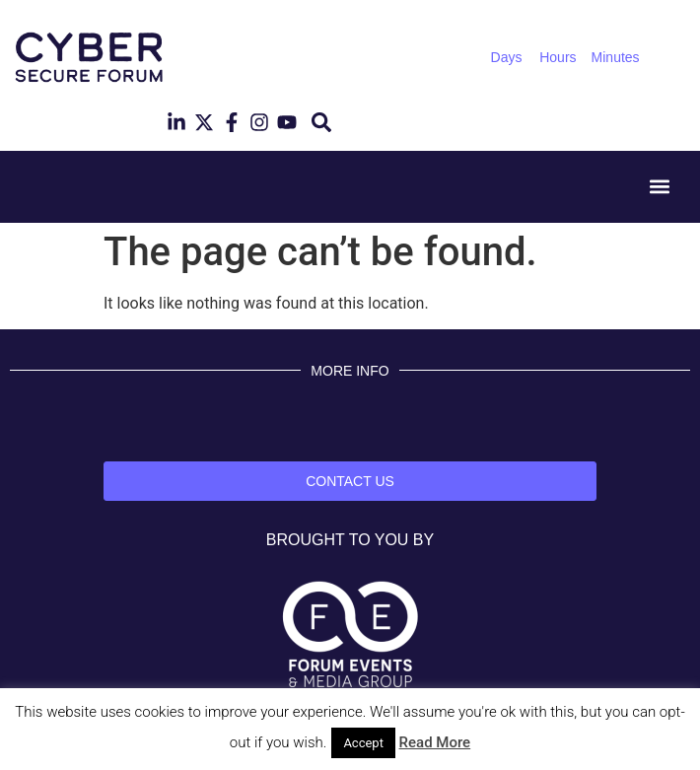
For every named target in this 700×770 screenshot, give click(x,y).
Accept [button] (363, 743)
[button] (321, 123)
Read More (435, 742)
